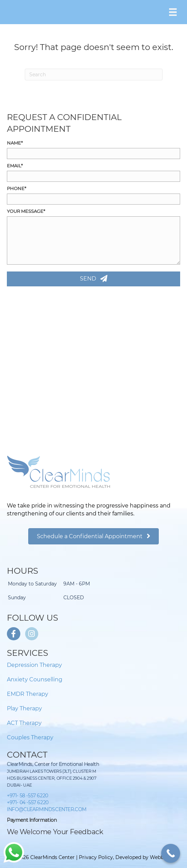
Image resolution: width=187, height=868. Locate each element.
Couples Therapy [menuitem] (30, 737)
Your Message (25, 211)
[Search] (94, 75)
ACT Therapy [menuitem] (24, 723)
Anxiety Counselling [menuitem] (35, 679)
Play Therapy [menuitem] (24, 708)
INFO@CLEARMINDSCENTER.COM (47, 809)
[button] (93, 279)
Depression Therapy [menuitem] (34, 665)
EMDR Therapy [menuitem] (28, 694)
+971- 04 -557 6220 (28, 802)
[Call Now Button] (171, 853)
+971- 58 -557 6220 (28, 796)
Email (14, 166)
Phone (16, 188)
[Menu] (173, 12)
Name (14, 143)
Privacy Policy (96, 857)
